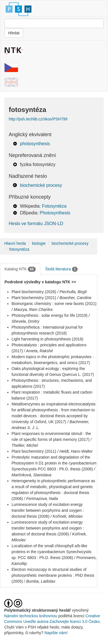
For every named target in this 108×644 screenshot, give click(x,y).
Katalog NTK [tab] (20, 269)
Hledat (14, 33)
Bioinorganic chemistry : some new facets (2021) (54, 304)
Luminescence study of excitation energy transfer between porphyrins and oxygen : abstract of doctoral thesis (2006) (48, 528)
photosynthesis (35, 144)
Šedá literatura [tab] (62, 269)
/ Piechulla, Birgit (72, 292)
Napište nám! (56, 633)
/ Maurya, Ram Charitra (32, 309)
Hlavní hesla (15, 243)
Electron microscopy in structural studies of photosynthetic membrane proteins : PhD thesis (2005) (53, 575)
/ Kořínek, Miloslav (67, 516)
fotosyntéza (19, 249)
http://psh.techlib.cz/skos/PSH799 (38, 119)
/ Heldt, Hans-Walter (75, 451)
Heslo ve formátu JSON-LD (36, 224)
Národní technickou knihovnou (31, 616)
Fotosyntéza (54, 206)
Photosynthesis (55, 213)
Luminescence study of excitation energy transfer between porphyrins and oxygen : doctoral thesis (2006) (48, 510)
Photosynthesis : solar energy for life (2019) (49, 315)
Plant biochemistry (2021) (34, 298)
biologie (39, 243)
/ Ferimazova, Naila (41, 499)
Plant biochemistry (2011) (34, 451)
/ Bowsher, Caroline (74, 298)
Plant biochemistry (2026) (34, 292)
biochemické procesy (41, 185)
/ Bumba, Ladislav (40, 581)
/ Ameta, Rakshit (38, 351)
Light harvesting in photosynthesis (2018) (47, 339)
